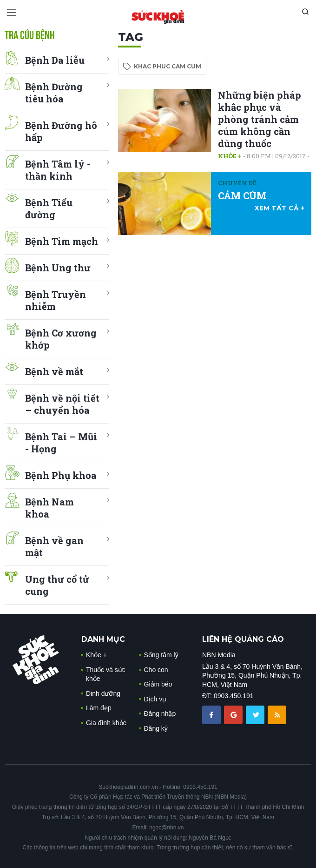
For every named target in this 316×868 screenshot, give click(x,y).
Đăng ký (156, 728)
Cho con (156, 670)
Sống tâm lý (161, 655)
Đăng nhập (160, 713)
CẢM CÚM (242, 195)
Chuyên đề (237, 183)
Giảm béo (158, 684)
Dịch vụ (155, 699)
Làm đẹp (99, 708)
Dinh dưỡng (103, 693)
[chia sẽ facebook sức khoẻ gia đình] (212, 714)
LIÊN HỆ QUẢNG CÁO (243, 639)
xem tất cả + (280, 208)
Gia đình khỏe (106, 723)
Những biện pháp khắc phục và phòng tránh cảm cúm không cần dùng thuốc (260, 119)
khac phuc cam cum (168, 66)
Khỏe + (230, 156)
